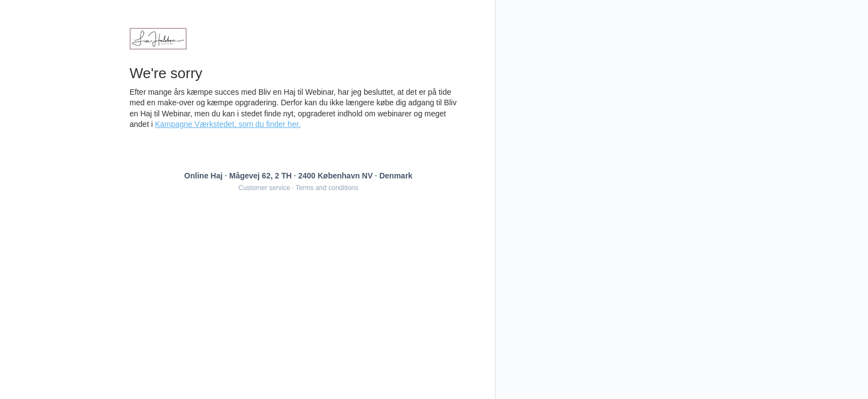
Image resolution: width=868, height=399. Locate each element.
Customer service (264, 188)
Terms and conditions (327, 188)
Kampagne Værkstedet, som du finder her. (228, 124)
